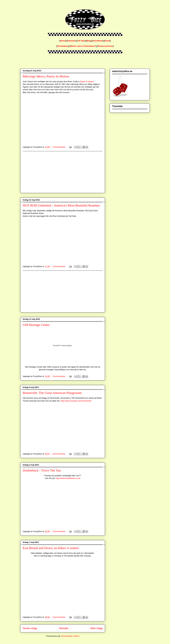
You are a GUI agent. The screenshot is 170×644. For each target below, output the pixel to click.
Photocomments (105, 46)
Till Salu (81, 41)
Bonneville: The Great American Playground (52, 393)
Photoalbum (63, 46)
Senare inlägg (30, 628)
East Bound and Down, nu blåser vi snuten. (51, 548)
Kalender (71, 41)
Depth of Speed (87, 82)
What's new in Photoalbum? (83, 46)
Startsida (64, 628)
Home (63, 41)
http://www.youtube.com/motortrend (76, 401)
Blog (89, 41)
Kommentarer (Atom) (70, 636)
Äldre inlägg (96, 628)
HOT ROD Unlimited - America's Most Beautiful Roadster (61, 205)
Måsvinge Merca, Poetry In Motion (46, 76)
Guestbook (98, 41)
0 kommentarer (59, 147)
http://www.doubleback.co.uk (68, 478)
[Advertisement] (63, 172)
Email (107, 41)
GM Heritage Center (36, 325)
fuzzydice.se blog (21, 8)
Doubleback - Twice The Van (42, 470)
